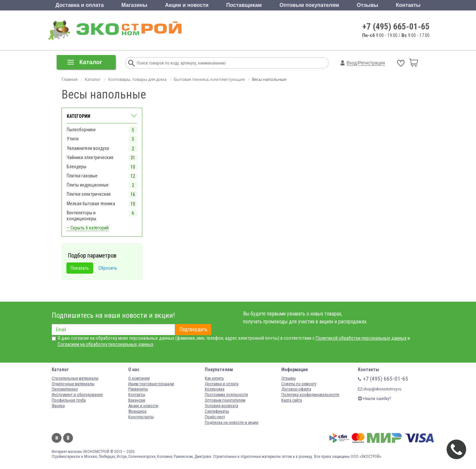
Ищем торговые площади (151, 384)
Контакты (408, 5)
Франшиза (137, 411)
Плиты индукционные (88, 185)
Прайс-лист (215, 417)
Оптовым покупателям (309, 5)
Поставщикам (244, 5)
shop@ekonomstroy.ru (380, 389)
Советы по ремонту (299, 384)
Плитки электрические (89, 194)
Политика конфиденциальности (310, 395)
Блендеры (77, 167)
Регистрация (372, 63)
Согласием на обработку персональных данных (106, 344)
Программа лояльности (226, 395)
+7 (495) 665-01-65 (396, 27)
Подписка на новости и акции (232, 422)
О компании (139, 378)
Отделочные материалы (73, 384)
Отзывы (368, 5)
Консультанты (141, 417)
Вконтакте (57, 438)
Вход (352, 63)
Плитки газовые (82, 176)
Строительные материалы (75, 378)
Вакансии (137, 400)
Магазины (134, 5)
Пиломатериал (65, 389)
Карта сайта (292, 400)
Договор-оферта (296, 389)
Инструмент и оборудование (77, 395)
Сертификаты (217, 411)
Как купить (214, 378)
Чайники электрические (90, 157)
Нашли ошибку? (375, 398)
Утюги (73, 139)
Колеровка (215, 389)
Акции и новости (187, 5)
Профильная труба (69, 400)
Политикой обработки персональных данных (361, 338)
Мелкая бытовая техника (91, 204)
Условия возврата (221, 406)
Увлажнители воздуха (88, 148)
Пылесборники (81, 130)
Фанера (58, 406)
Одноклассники (68, 438)
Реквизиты (138, 389)
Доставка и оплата (80, 5)
